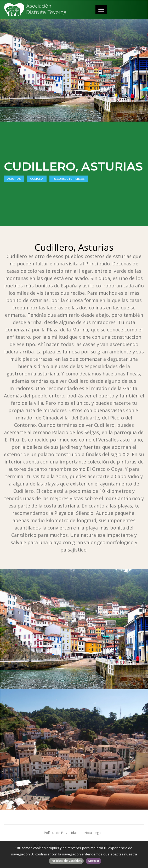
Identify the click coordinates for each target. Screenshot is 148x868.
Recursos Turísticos (69, 179)
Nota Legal (93, 833)
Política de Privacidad (61, 833)
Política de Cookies (66, 861)
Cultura (37, 179)
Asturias (14, 179)
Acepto (93, 861)
